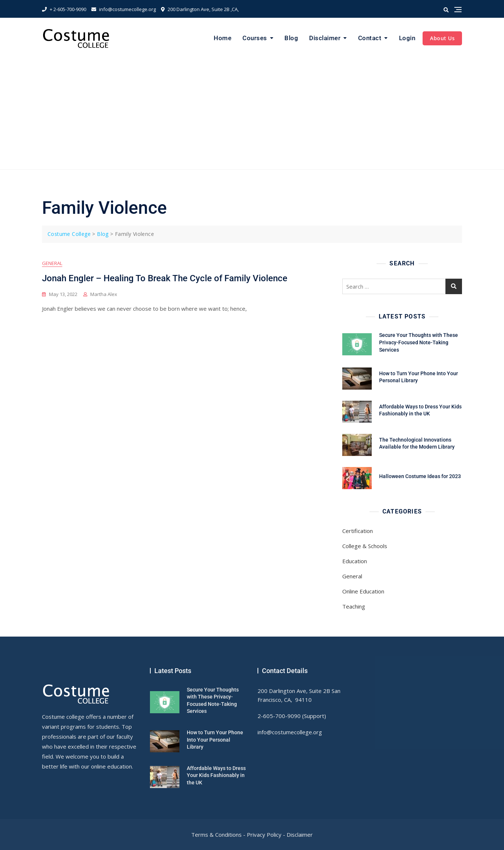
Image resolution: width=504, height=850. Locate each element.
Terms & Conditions (216, 835)
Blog (291, 38)
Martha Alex (104, 294)
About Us (442, 38)
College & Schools (365, 546)
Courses (255, 38)
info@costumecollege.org (124, 9)
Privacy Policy (264, 835)
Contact (370, 38)
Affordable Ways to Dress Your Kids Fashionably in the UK (216, 775)
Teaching (354, 606)
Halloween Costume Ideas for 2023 (420, 476)
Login (407, 38)
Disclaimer (325, 38)
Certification (358, 531)
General (52, 263)
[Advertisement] (252, 114)
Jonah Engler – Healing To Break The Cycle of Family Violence (165, 278)
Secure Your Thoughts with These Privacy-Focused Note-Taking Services (419, 342)
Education (355, 561)
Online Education (363, 591)
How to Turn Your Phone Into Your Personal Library (215, 740)
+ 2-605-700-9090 (64, 9)
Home (223, 38)
